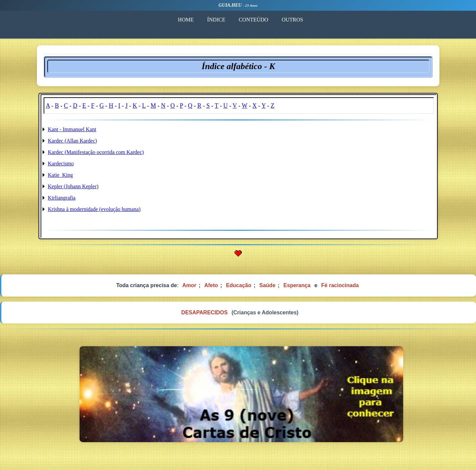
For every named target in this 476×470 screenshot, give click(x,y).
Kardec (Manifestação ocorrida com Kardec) (96, 152)
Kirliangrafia (62, 198)
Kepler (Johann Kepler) (73, 186)
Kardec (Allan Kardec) (73, 141)
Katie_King (61, 175)
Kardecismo (61, 164)
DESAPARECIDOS (204, 312)
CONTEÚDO (253, 20)
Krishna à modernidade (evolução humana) (94, 209)
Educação (239, 285)
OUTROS (292, 20)
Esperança (297, 285)
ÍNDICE (216, 20)
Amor (189, 285)
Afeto (211, 285)
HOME (185, 20)
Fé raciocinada (340, 285)
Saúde (267, 285)
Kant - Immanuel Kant (72, 129)
